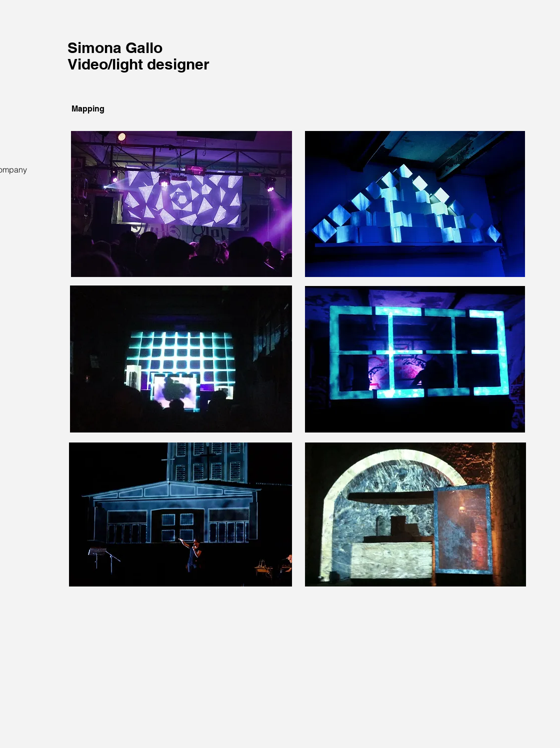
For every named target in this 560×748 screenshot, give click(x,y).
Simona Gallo (115, 47)
